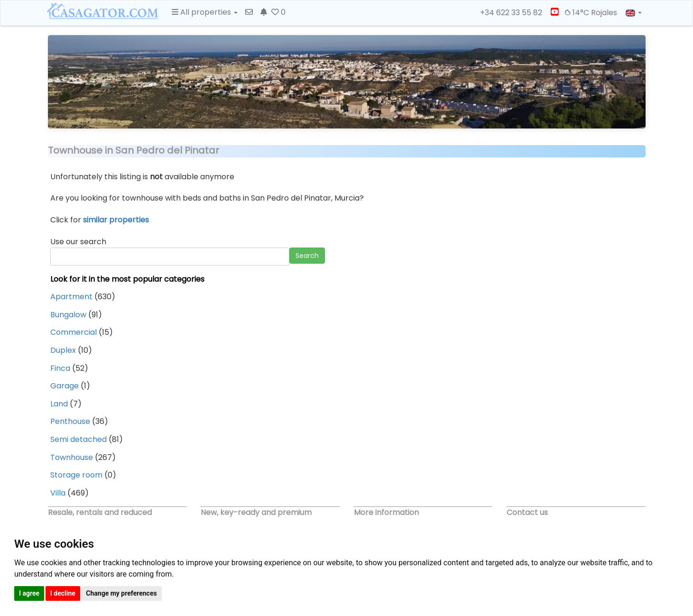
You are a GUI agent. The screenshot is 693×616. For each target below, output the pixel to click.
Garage (65, 386)
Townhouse (72, 457)
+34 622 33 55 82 (507, 13)
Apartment (71, 297)
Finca (60, 368)
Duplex (63, 350)
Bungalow (68, 315)
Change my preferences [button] (121, 593)
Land (59, 404)
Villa (58, 493)
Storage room (76, 475)
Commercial (74, 332)
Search (307, 256)
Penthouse (70, 421)
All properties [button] (205, 12)
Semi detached (79, 439)
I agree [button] (29, 593)
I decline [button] (63, 593)
